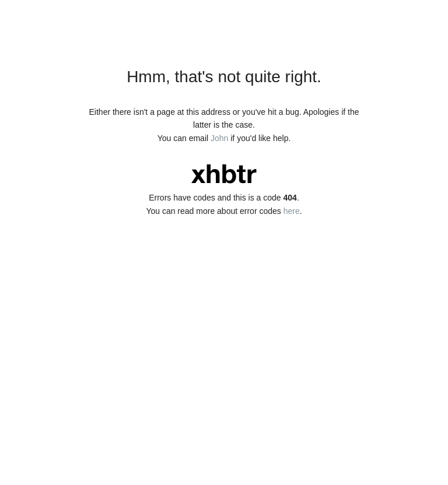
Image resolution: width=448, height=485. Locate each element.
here (292, 211)
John (219, 138)
